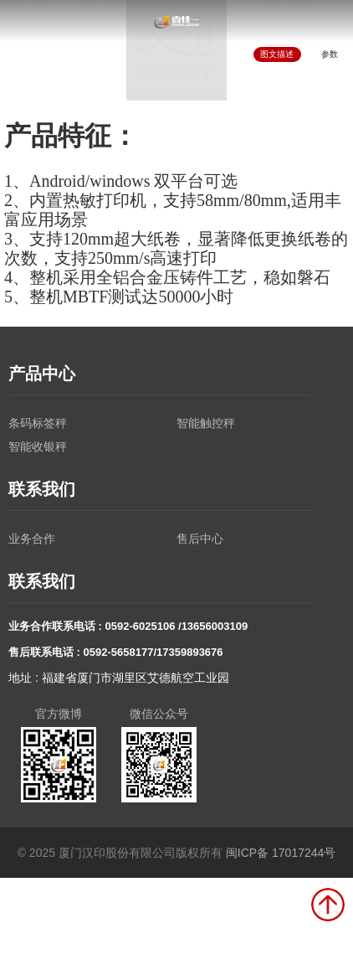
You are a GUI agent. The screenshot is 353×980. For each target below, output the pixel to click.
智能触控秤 (206, 423)
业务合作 (32, 539)
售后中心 (200, 539)
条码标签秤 (38, 423)
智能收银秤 (38, 446)
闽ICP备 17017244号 (281, 853)
